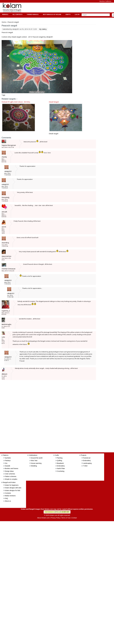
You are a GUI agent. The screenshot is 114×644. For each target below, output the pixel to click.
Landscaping (87, 463)
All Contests (17, 14)
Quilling (59, 461)
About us (8, 501)
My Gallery (43, 29)
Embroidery (61, 466)
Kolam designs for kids (13, 490)
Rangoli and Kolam (9, 482)
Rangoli (5, 14)
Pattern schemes (11, 476)
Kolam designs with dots (13, 488)
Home (4, 22)
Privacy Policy (55, 518)
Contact (74, 518)
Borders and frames (12, 468)
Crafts (68, 14)
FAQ (6, 498)
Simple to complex (11, 479)
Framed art (87, 458)
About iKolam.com (43, 518)
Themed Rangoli (32, 14)
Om (6, 463)
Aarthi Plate (61, 468)
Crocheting (61, 471)
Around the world (37, 458)
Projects (84, 455)
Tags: (4, 95)
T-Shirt (85, 466)
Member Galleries (105, 1)
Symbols (8, 458)
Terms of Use (66, 518)
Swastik (7, 466)
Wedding (34, 466)
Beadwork (60, 463)
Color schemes (10, 474)
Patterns (6, 455)
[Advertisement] (63, 8)
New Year (34, 461)
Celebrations (33, 455)
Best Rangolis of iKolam (52, 14)
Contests (8, 493)
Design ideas (9, 471)
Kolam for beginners (12, 485)
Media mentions (10, 496)
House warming (36, 463)
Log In (77, 14)
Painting (60, 458)
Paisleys (8, 461)
